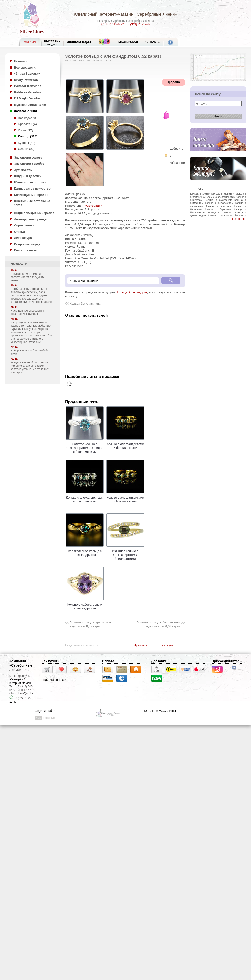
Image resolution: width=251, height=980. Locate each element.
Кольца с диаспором (220, 215)
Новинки (21, 61)
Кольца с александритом (221, 197)
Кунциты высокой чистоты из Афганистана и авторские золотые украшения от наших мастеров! (30, 367)
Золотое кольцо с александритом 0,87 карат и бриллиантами (85, 446)
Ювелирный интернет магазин (21, 681)
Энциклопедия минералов (34, 213)
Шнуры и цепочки (28, 176)
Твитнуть (167, 645)
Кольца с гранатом (220, 212)
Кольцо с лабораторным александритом (85, 604)
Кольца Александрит (132, 292)
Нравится (140, 645)
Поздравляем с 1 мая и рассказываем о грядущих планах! (27, 277)
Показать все (237, 219)
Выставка (52, 43)
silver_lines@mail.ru (22, 694)
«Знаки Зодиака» (27, 74)
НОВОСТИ (19, 264)
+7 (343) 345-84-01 (113, 24)
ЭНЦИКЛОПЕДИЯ (79, 42)
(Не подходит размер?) (99, 214)
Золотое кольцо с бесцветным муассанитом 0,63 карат (158, 624)
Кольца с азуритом (223, 194)
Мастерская (128, 42)
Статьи (19, 232)
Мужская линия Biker (30, 105)
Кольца (106, 61)
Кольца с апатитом (218, 206)
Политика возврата (54, 680)
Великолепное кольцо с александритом (85, 551)
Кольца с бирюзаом (218, 209)
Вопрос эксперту (27, 244)
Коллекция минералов (31, 195)
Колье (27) (26, 130)
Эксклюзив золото (28, 158)
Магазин (71, 61)
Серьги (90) (26, 149)
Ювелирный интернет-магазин (103, 14)
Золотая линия (25, 111)
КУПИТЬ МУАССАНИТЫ (160, 711)
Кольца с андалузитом (219, 203)
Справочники (24, 225)
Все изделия (27, 118)
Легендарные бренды (31, 219)
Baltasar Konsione (28, 86)
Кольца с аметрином (218, 200)
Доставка (159, 661)
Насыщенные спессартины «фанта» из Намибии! (28, 312)
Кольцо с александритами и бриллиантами (125, 444)
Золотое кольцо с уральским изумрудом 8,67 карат (90, 624)
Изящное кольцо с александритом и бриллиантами (125, 553)
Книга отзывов (25, 250)
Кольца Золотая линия (86, 303)
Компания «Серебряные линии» (21, 665)
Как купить (51, 661)
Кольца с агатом (200, 194)
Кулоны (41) (27, 143)
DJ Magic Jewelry (27, 98)
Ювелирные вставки (30, 182)
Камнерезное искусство (32, 189)
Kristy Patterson (26, 80)
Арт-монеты (23, 170)
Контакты (153, 42)
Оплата (108, 661)
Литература (23, 238)
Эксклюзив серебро (29, 164)
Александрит (94, 206)
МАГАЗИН (30, 42)
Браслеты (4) (27, 124)
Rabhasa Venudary (28, 92)
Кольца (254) (28, 136)
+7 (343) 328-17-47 (138, 24)
